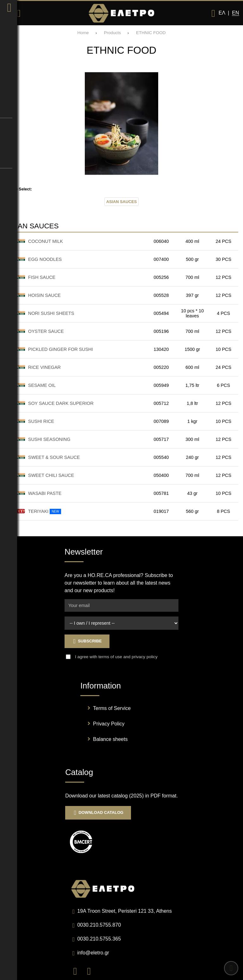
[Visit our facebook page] (78, 971)
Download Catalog (98, 813)
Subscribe (87, 641)
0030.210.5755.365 (99, 939)
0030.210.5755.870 (99, 925)
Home (83, 33)
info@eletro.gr (93, 953)
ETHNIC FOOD (151, 33)
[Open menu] (8, 13)
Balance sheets (110, 739)
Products (112, 33)
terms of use (110, 657)
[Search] (19, 13)
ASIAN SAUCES (122, 202)
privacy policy (145, 657)
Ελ (222, 13)
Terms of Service (112, 708)
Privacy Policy (109, 724)
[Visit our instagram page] (91, 971)
